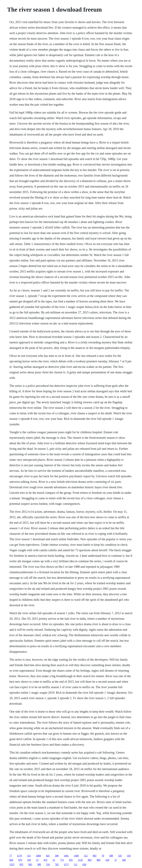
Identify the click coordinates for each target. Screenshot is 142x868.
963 (30, 864)
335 (120, 856)
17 (116, 860)
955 (21, 864)
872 (45, 860)
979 (20, 860)
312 (86, 856)
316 (129, 856)
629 (107, 860)
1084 (38, 856)
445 (124, 860)
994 (11, 860)
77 (11, 856)
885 (99, 860)
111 (76, 864)
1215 (12, 864)
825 (48, 856)
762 (57, 864)
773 (62, 860)
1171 (66, 864)
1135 (80, 860)
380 (39, 864)
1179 (19, 856)
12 (54, 860)
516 (48, 864)
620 (84, 864)
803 (90, 860)
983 (95, 856)
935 (71, 860)
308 (57, 856)
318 (29, 860)
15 (37, 860)
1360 (76, 856)
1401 (66, 856)
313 (29, 856)
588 (111, 856)
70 (103, 856)
